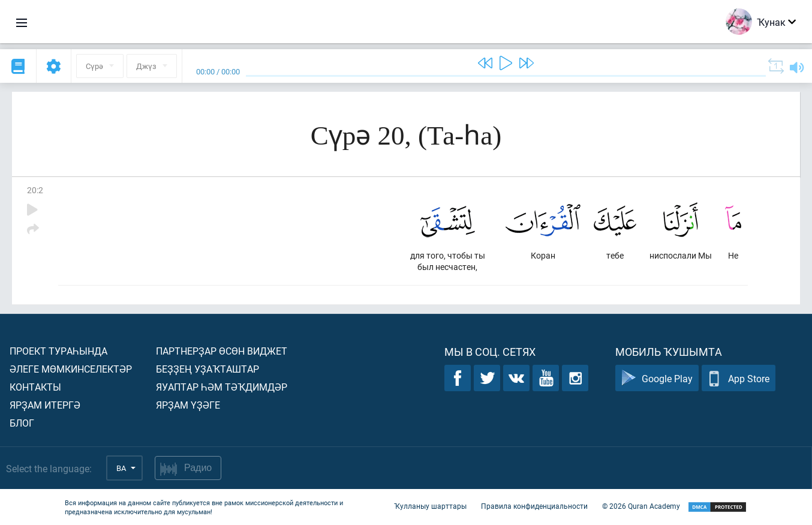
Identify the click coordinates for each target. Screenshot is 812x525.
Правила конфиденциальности (534, 506)
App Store (739, 378)
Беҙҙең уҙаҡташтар (207, 369)
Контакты (35, 387)
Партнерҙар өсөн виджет (222, 351)
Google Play (657, 378)
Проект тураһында (58, 351)
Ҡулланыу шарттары (430, 506)
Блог (22, 423)
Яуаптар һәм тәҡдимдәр (222, 387)
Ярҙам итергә (45, 405)
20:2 (35, 190)
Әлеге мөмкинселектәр (71, 369)
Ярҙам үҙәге (188, 405)
